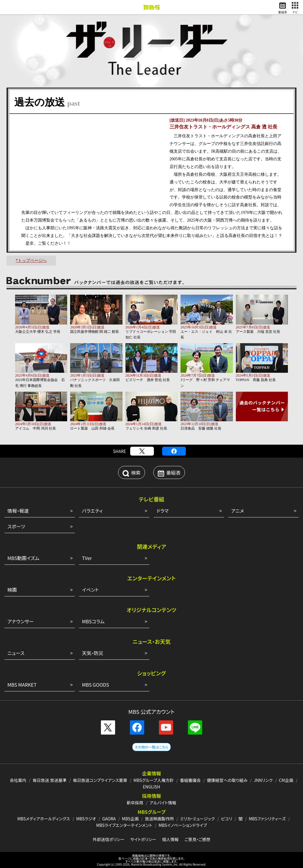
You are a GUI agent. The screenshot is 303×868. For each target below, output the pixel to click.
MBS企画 (130, 819)
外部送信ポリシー (109, 839)
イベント (90, 590)
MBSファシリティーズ (267, 819)
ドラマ (163, 511)
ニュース (16, 653)
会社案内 (18, 780)
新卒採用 (135, 803)
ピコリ (227, 819)
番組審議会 (190, 780)
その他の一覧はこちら (151, 747)
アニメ (237, 511)
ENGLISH (151, 787)
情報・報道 (18, 511)
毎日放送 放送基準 (50, 780)
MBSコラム (93, 621)
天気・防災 (93, 653)
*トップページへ (31, 260)
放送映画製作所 (159, 819)
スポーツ (16, 526)
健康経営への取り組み (227, 780)
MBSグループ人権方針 (154, 780)
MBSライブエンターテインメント (124, 825)
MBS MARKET (22, 685)
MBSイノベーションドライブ (183, 825)
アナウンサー (21, 621)
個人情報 (170, 839)
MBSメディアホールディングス (43, 819)
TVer (87, 558)
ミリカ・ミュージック (198, 819)
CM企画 (286, 780)
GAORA (109, 819)
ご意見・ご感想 (197, 839)
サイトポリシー (143, 839)
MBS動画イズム (23, 558)
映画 (12, 590)
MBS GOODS (96, 685)
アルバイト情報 (163, 803)
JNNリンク (263, 780)
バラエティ (92, 511)
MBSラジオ (86, 819)
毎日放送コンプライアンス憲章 (100, 780)
